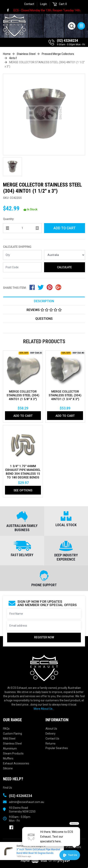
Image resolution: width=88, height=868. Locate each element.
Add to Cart (65, 228)
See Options (23, 490)
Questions (44, 319)
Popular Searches (57, 748)
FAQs (6, 729)
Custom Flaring (12, 734)
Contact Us (52, 739)
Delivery (50, 734)
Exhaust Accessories (16, 763)
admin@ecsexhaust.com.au (27, 802)
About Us (51, 729)
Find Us (7, 788)
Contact (29, 4)
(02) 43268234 (67, 40)
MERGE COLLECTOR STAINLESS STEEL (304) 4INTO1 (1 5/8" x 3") (23, 395)
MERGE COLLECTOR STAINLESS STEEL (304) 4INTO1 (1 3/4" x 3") (65, 395)
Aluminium (10, 748)
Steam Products (13, 753)
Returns (50, 744)
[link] (10, 10)
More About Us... (44, 709)
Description (44, 301)
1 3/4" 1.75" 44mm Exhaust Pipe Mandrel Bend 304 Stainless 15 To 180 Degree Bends (23, 472)
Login (44, 4)
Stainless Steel (12, 744)
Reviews (44, 310)
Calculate (64, 267)
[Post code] (22, 267)
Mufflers (8, 758)
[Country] (65, 255)
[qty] (22, 228)
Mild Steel (9, 739)
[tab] (44, 301)
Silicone (8, 768)
